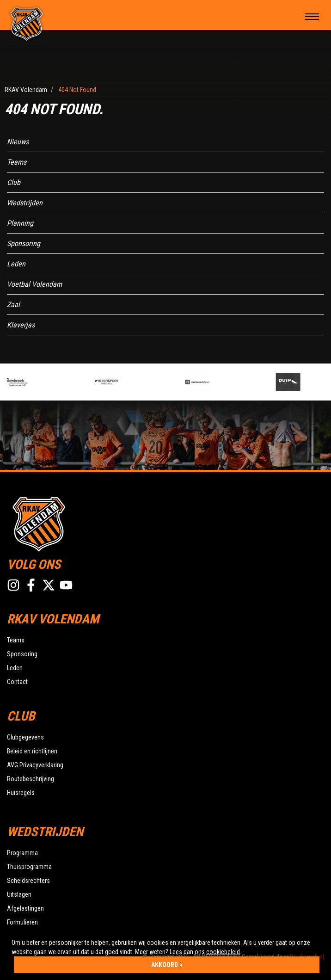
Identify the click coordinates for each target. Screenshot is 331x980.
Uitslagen (19, 894)
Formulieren (22, 922)
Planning (20, 223)
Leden (16, 264)
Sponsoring (24, 243)
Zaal (13, 305)
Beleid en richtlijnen (32, 751)
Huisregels (21, 793)
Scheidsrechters (28, 881)
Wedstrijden (25, 203)
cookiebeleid (223, 952)
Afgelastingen (25, 908)
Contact (17, 682)
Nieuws (18, 142)
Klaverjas (21, 325)
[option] (49, 382)
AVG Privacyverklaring (35, 765)
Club (14, 182)
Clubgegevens (25, 737)
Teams (17, 162)
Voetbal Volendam (34, 284)
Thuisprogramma (29, 867)
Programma (22, 853)
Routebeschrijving (31, 779)
